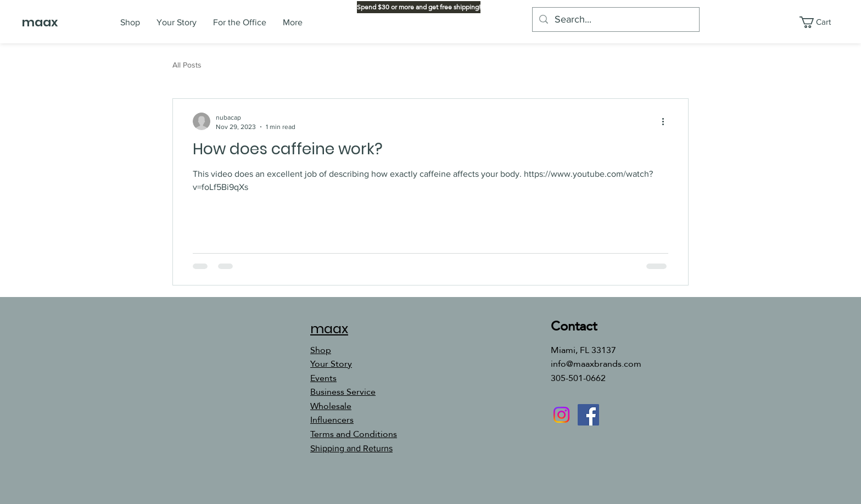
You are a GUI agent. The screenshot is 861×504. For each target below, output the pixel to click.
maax (40, 22)
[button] (822, 22)
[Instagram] (561, 415)
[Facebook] (588, 415)
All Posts (187, 65)
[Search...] (615, 19)
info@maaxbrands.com (596, 364)
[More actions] (667, 121)
